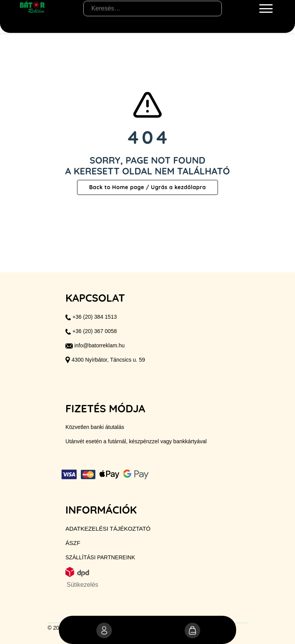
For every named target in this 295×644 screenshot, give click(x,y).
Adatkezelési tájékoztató (108, 529)
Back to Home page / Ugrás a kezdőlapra (147, 187)
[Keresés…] (153, 9)
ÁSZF (73, 543)
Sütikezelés (82, 585)
